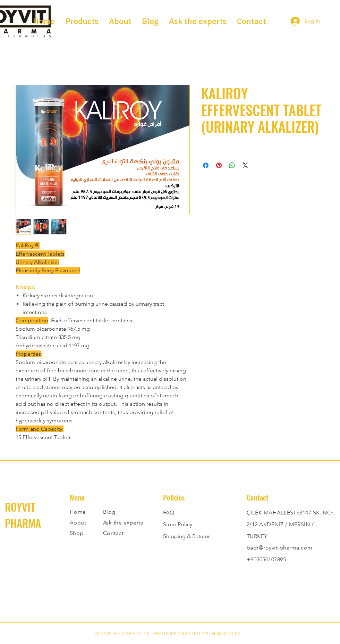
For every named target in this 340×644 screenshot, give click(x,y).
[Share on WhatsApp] (232, 165)
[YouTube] (296, 591)
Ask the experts (123, 523)
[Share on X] (245, 165)
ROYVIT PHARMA (23, 515)
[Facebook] (251, 591)
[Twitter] (266, 591)
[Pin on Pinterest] (219, 165)
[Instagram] (281, 591)
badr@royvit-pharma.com (280, 548)
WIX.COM (229, 634)
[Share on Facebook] (206, 165)
